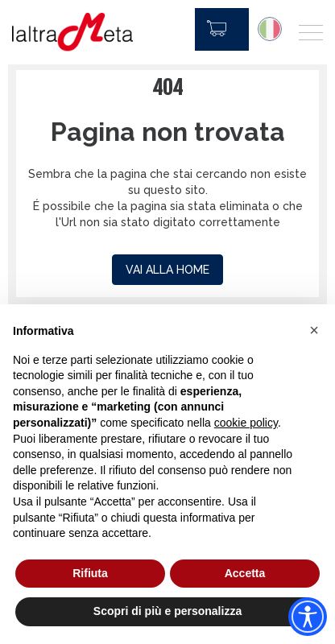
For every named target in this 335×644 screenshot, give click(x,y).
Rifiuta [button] (90, 573)
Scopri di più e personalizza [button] (167, 611)
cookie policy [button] (246, 423)
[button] (314, 330)
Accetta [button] (245, 573)
